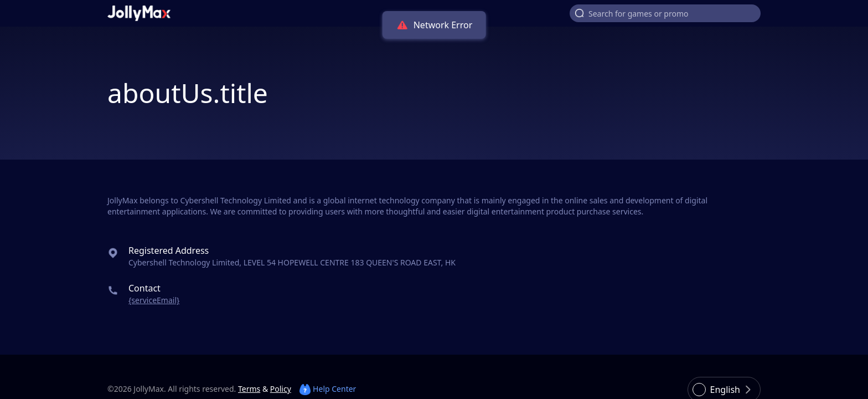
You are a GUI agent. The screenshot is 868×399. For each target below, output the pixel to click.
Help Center (328, 389)
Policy (281, 389)
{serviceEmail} (154, 300)
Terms (249, 389)
